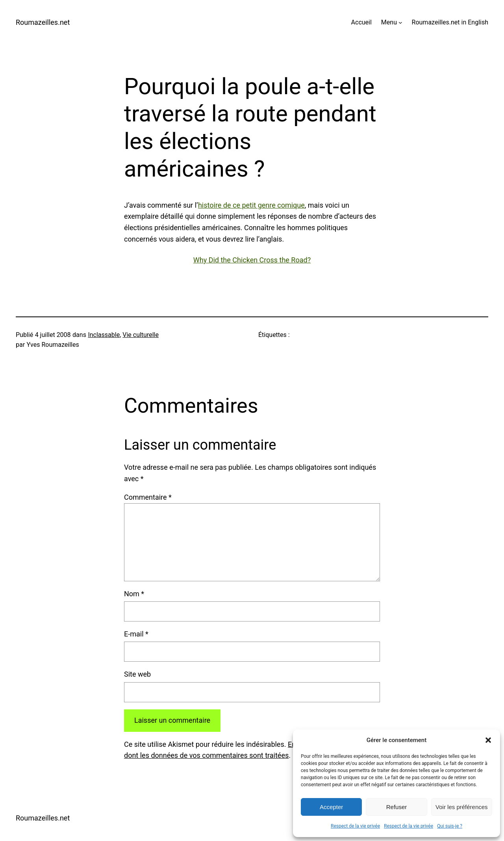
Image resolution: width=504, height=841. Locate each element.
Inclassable (104, 335)
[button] (488, 740)
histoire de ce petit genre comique (251, 205)
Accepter (331, 807)
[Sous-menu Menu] (400, 22)
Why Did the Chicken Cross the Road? (252, 260)
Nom (134, 594)
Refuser (397, 807)
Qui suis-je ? (450, 826)
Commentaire (148, 497)
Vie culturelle (141, 335)
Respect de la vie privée (355, 826)
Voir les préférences (462, 807)
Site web (137, 674)
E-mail (136, 634)
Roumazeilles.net (43, 22)
